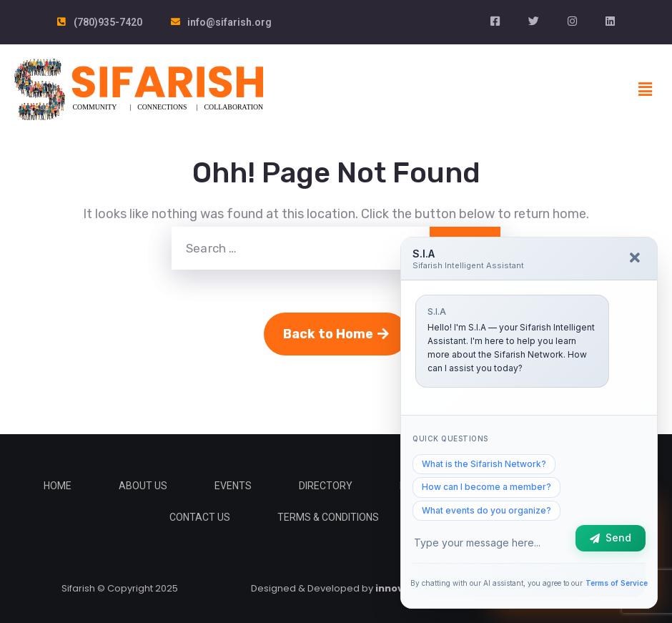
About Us (143, 486)
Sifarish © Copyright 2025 (120, 588)
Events (233, 486)
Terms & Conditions (328, 517)
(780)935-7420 (108, 22)
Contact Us (200, 517)
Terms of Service (617, 583)
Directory (326, 486)
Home (58, 486)
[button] (646, 89)
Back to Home (336, 334)
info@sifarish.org (229, 22)
